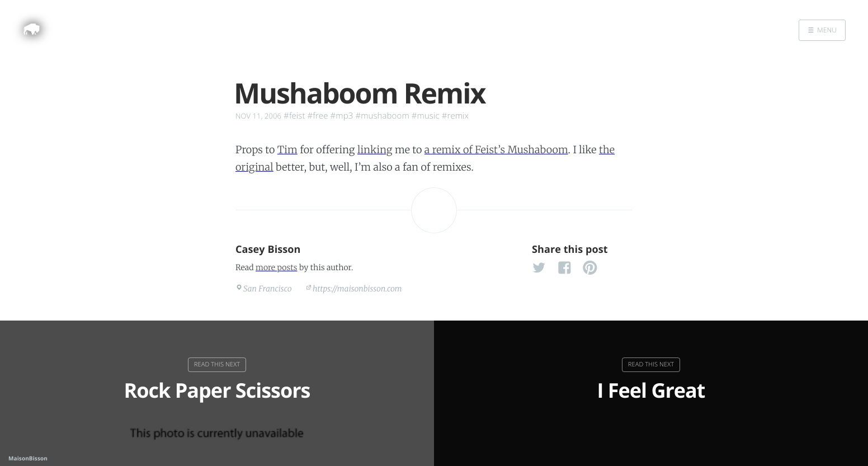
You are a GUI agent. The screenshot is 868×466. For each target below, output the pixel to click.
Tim (287, 150)
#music (426, 116)
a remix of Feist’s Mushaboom (496, 150)
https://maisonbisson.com (357, 289)
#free (318, 116)
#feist (294, 116)
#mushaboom (382, 116)
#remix (455, 116)
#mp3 (342, 116)
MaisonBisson (28, 458)
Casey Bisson (268, 250)
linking (375, 150)
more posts (276, 267)
